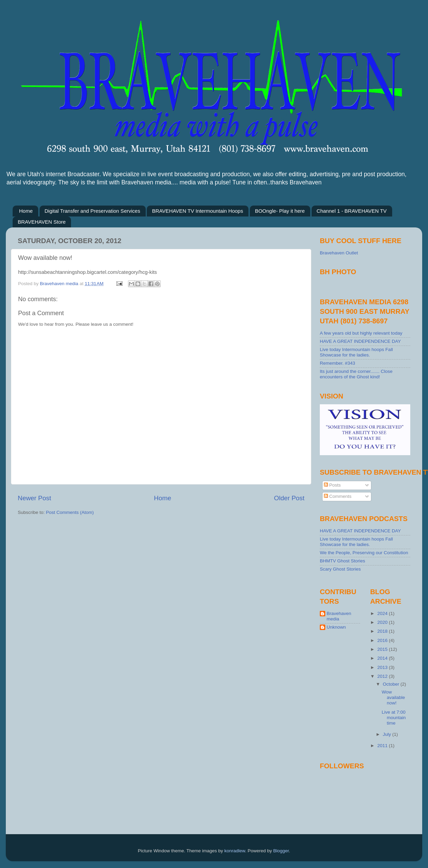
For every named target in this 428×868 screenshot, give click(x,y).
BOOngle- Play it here (280, 211)
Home (26, 211)
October (392, 684)
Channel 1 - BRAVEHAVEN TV (352, 211)
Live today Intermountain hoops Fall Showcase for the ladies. (356, 352)
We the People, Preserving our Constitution (364, 553)
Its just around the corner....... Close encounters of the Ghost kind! (356, 374)
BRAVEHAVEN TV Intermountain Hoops (197, 211)
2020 (383, 622)
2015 (383, 649)
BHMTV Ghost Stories (343, 561)
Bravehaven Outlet (339, 253)
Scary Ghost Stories (340, 569)
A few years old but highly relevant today (361, 333)
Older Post (289, 498)
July (388, 734)
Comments (338, 496)
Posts (332, 485)
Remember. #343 (338, 363)
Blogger (281, 851)
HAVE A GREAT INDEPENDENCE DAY (360, 341)
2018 (383, 631)
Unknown (336, 627)
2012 (383, 676)
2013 (383, 667)
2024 (383, 613)
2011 (383, 746)
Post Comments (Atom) (70, 512)
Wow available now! (393, 697)
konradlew (235, 851)
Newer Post (34, 498)
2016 (383, 640)
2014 (383, 658)
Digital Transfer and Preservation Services (92, 211)
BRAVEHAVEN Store (42, 222)
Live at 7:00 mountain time (394, 718)
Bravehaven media (339, 616)
